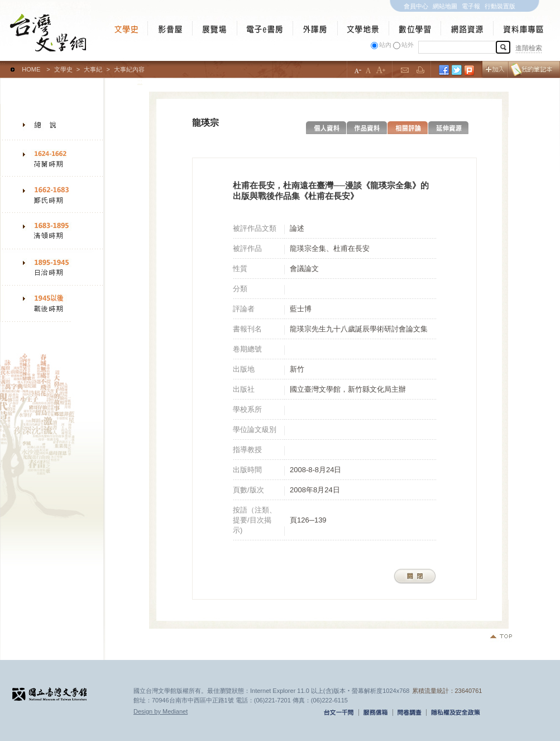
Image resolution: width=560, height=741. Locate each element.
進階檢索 (529, 48)
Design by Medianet (161, 711)
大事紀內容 (129, 69)
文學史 (63, 69)
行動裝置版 (500, 6)
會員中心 (416, 6)
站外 (408, 45)
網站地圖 (445, 6)
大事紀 (93, 69)
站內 (385, 45)
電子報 (471, 6)
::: (3, 64)
